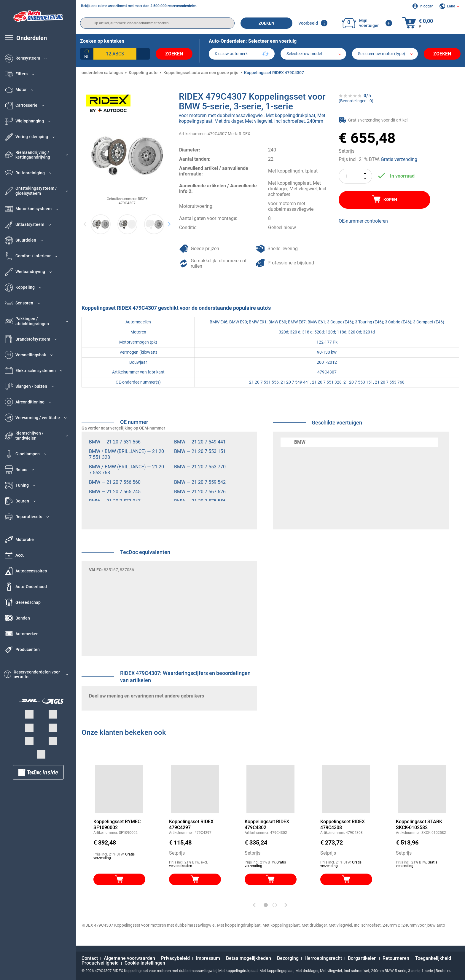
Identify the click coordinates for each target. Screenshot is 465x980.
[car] (385, 54)
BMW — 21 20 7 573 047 (115, 501)
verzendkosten (181, 866)
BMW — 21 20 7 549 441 (200, 442)
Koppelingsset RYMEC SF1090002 (117, 825)
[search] (157, 23)
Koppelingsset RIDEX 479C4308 (343, 825)
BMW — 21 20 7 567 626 (200, 492)
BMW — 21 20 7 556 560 (115, 482)
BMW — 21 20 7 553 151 (200, 451)
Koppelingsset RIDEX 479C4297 (191, 825)
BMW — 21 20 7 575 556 (200, 501)
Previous (85, 224)
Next (169, 224)
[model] (313, 54)
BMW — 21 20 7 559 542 (200, 482)
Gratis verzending (399, 159)
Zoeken (266, 23)
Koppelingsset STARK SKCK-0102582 (419, 825)
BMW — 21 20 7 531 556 (115, 442)
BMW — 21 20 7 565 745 (115, 492)
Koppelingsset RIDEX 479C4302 (267, 825)
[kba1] (115, 54)
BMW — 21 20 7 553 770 (200, 467)
